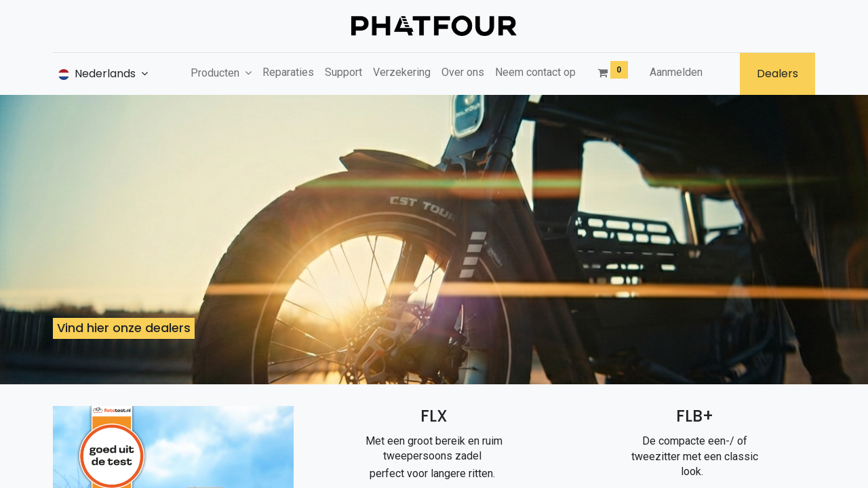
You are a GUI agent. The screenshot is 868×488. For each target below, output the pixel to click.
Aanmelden (676, 72)
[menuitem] (288, 73)
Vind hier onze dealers (124, 328)
